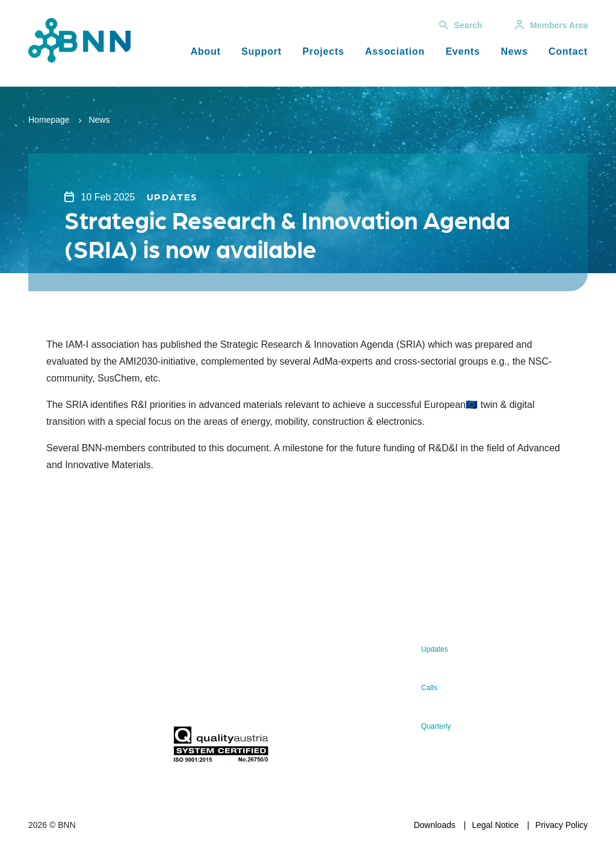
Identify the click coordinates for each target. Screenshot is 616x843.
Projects (324, 51)
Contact (568, 51)
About (206, 51)
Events (463, 51)
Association (395, 51)
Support (261, 51)
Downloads (435, 825)
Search (461, 25)
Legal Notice (496, 825)
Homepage (49, 120)
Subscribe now (227, 700)
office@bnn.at (54, 697)
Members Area (551, 25)
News (514, 51)
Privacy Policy (562, 825)
